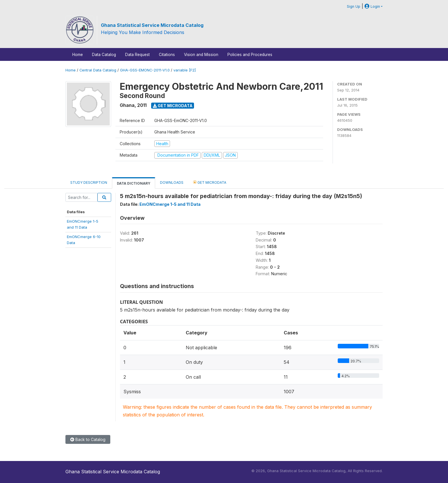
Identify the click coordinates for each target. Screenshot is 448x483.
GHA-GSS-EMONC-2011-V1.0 (145, 70)
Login (372, 6)
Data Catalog (104, 55)
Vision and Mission (201, 55)
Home (78, 55)
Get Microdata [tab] (210, 182)
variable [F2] (185, 70)
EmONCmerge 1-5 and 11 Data (170, 204)
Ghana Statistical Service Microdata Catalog (152, 25)
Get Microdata (173, 106)
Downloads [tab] (172, 182)
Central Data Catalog (98, 70)
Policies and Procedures (250, 55)
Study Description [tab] (89, 182)
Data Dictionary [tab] (134, 183)
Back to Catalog (88, 439)
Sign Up (354, 6)
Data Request (137, 55)
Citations (167, 55)
